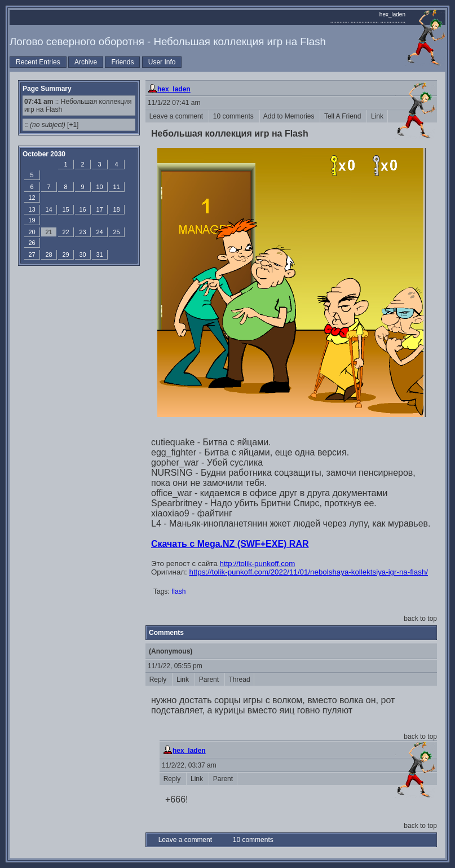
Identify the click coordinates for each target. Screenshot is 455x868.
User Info (162, 62)
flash (178, 591)
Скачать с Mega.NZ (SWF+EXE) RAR (230, 544)
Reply (159, 680)
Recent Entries (38, 62)
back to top (420, 619)
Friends (122, 62)
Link (377, 116)
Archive (86, 62)
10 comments (234, 116)
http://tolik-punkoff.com (258, 564)
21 (48, 232)
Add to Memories (290, 116)
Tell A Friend (343, 116)
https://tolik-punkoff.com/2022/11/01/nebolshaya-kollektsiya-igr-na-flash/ (309, 572)
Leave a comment (177, 116)
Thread (239, 680)
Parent (210, 680)
